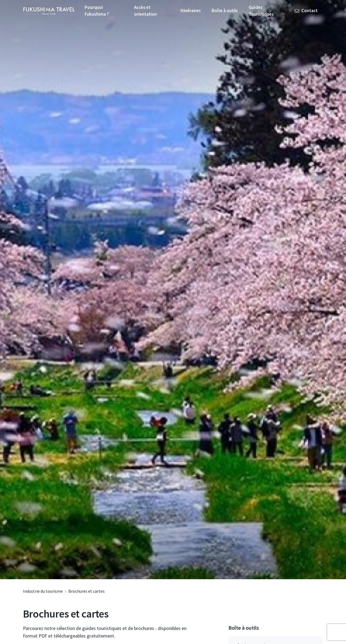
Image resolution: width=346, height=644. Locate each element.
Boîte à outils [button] (225, 11)
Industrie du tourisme (43, 591)
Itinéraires (191, 11)
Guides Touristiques (261, 11)
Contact (306, 11)
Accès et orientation (145, 11)
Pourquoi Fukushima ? (97, 11)
